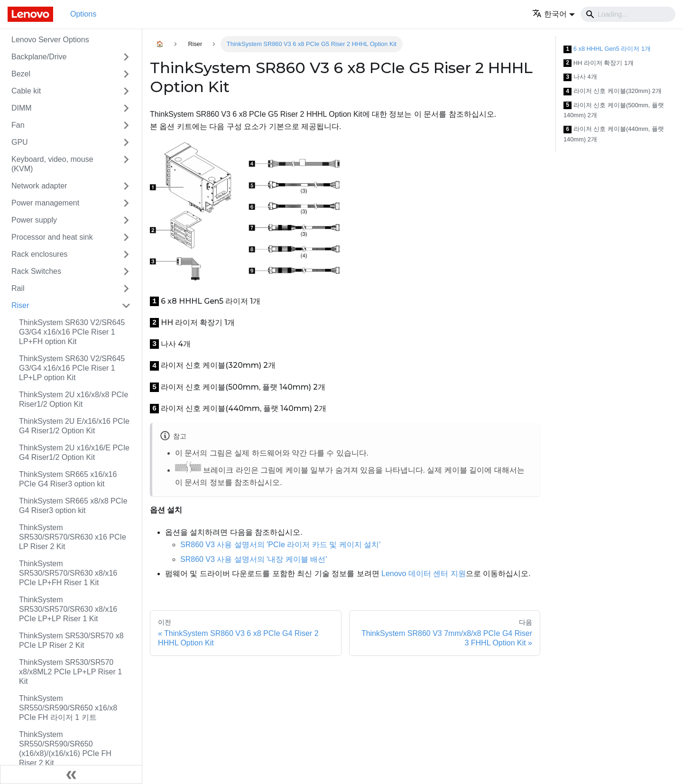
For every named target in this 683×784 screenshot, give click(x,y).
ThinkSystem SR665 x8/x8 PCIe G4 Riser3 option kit (73, 506)
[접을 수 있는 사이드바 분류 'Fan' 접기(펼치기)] (126, 125)
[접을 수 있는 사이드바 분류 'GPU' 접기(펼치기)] (126, 142)
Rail (18, 288)
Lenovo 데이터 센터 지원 (424, 574)
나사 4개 (580, 77)
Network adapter (39, 186)
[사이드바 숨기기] (71, 775)
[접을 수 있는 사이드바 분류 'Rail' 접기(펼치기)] (126, 289)
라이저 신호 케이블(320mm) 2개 (613, 91)
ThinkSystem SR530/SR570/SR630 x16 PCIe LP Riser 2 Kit (73, 537)
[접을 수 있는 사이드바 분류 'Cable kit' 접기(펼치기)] (126, 91)
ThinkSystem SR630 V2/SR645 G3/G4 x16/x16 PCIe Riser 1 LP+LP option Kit (72, 368)
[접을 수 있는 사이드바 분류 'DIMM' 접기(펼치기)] (126, 108)
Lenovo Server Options (50, 40)
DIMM (22, 108)
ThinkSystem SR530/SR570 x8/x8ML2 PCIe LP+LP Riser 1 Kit (70, 672)
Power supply (34, 220)
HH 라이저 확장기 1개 (599, 63)
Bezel (21, 74)
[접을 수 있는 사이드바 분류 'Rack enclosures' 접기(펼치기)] (126, 254)
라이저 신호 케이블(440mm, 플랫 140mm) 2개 (614, 134)
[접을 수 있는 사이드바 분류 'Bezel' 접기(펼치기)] (126, 74)
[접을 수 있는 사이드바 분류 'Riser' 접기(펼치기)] (126, 306)
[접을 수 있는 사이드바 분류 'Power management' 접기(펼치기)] (126, 203)
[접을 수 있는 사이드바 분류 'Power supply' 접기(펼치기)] (126, 220)
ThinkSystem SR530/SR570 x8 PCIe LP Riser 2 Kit (71, 640)
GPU (20, 142)
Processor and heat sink (52, 237)
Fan (18, 125)
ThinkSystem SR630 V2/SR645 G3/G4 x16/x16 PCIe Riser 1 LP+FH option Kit (72, 332)
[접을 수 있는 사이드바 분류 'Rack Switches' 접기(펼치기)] (126, 271)
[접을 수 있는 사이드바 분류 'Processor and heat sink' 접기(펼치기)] (126, 237)
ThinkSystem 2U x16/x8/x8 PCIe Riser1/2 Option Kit (74, 399)
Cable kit (26, 91)
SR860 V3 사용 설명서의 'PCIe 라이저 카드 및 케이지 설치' (280, 545)
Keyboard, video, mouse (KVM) (52, 164)
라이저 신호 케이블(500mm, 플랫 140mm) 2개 (614, 110)
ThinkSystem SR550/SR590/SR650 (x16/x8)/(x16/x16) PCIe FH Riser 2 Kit (65, 749)
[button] (554, 14)
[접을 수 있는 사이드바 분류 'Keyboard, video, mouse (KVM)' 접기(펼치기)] (126, 164)
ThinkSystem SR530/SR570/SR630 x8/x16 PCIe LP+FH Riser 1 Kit (68, 573)
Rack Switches (36, 271)
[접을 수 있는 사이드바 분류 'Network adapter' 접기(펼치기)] (126, 186)
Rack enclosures (39, 254)
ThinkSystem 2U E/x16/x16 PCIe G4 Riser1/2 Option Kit (74, 426)
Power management (45, 203)
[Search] (628, 14)
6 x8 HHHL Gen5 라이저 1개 (607, 49)
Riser (20, 305)
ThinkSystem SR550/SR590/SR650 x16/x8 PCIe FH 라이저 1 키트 (68, 708)
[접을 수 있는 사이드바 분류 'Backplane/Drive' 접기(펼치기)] (126, 57)
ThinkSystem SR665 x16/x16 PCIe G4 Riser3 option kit (68, 479)
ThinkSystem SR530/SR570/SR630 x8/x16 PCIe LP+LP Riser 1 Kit (68, 609)
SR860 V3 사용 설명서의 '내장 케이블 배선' (254, 559)
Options (83, 14)
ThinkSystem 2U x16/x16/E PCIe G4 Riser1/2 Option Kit (74, 453)
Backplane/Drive (39, 57)
